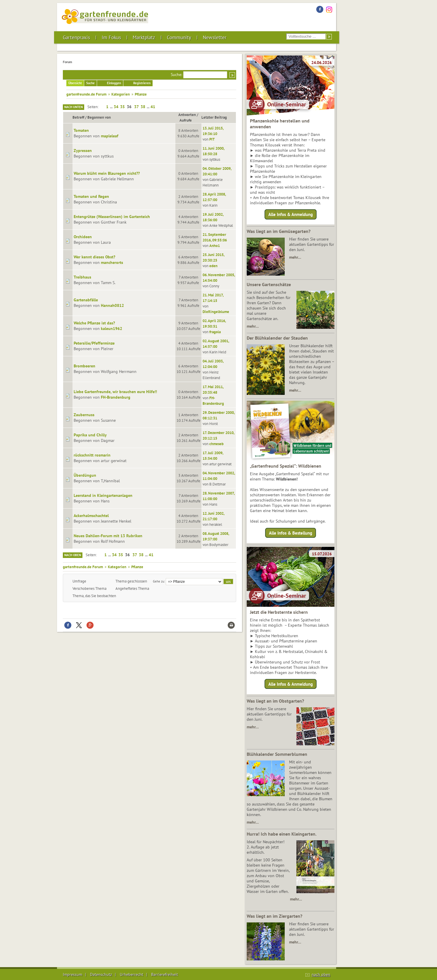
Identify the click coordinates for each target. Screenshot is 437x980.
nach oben (321, 974)
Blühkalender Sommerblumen (277, 754)
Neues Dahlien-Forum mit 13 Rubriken (108, 536)
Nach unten (74, 107)
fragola (215, 332)
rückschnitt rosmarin (92, 455)
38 (143, 107)
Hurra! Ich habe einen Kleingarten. (282, 834)
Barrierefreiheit (165, 974)
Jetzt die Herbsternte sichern (279, 612)
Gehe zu (159, 581)
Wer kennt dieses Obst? (94, 257)
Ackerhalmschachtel (91, 516)
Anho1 (215, 246)
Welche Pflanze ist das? (94, 323)
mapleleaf (110, 136)
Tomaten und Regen (91, 196)
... (112, 107)
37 (137, 107)
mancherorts (112, 262)
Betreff (78, 117)
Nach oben (73, 555)
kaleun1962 (112, 329)
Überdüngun (85, 475)
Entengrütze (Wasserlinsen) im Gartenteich (112, 217)
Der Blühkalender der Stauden (277, 338)
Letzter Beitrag (214, 117)
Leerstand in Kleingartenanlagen (103, 495)
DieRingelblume (216, 312)
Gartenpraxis (76, 37)
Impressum (72, 974)
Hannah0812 (112, 305)
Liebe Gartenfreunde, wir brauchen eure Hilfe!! (115, 392)
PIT (212, 139)
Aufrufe (188, 120)
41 (153, 107)
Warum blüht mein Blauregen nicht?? (107, 173)
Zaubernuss (84, 415)
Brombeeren (84, 366)
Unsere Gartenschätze (269, 284)
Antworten (187, 115)
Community (179, 37)
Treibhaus (82, 277)
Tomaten (81, 130)
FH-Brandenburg (116, 397)
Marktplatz (144, 37)
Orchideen (83, 237)
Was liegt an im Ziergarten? (274, 916)
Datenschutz (101, 974)
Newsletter (215, 37)
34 (116, 107)
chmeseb (216, 444)
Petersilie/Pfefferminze (94, 343)
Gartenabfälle (86, 300)
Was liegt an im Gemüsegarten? (279, 231)
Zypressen (83, 151)
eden (213, 266)
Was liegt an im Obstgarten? (275, 701)
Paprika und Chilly (90, 435)
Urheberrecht (132, 974)
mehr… (295, 257)
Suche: (176, 75)
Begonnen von (99, 117)
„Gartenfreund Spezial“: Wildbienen (286, 466)
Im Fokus (111, 37)
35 (122, 107)
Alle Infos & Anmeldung (291, 214)
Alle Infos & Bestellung (291, 533)
